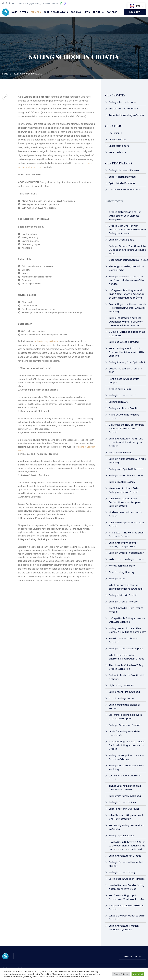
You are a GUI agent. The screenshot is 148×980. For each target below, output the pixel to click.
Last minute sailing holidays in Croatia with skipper (125, 717)
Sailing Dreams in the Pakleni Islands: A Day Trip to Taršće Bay (127, 630)
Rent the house (117, 152)
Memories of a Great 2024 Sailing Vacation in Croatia (124, 490)
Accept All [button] (138, 974)
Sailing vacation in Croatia (123, 408)
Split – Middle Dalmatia (122, 183)
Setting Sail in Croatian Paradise (127, 879)
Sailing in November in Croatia (126, 475)
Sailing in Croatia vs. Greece (125, 725)
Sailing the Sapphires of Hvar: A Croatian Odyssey (126, 757)
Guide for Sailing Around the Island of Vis (125, 733)
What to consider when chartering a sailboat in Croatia (127, 657)
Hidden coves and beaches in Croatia (125, 514)
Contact (112, 12)
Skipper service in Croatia (123, 109)
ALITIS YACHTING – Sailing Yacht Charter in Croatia (127, 535)
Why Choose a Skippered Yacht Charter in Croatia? (127, 817)
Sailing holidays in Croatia (123, 595)
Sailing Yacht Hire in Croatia (125, 692)
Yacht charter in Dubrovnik (124, 809)
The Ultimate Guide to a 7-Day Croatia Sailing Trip (126, 667)
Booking (76, 12)
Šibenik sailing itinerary (122, 572)
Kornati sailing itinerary (122, 566)
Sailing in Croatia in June (122, 802)
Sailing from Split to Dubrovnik (126, 469)
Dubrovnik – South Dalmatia (125, 190)
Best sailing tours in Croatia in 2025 (125, 371)
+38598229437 (50, 3)
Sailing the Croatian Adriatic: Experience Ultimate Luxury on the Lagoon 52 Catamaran (126, 322)
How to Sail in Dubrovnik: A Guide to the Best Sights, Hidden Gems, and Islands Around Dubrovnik (127, 846)
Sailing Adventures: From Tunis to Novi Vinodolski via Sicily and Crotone (126, 442)
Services (36, 12)
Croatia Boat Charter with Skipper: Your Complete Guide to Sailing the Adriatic (127, 230)
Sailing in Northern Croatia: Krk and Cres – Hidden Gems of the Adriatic (127, 280)
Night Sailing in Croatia (121, 685)
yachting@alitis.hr (30, 3)
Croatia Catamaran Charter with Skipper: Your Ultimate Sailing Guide (125, 216)
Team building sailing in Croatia (126, 115)
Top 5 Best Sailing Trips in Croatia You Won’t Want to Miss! (127, 897)
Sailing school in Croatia (122, 102)
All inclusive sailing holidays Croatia (124, 417)
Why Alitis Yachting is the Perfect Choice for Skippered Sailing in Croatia (125, 502)
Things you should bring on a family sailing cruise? (125, 788)
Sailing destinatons (56, 12)
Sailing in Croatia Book (121, 240)
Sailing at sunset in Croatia (124, 342)
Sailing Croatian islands (122, 482)
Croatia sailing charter (122, 698)
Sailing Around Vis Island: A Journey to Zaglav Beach (124, 545)
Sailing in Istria (117, 579)
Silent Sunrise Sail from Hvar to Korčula (126, 610)
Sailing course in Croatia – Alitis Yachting (126, 767)
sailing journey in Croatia (46, 341)
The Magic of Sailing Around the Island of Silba (127, 268)
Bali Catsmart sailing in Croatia (126, 559)
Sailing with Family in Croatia (125, 796)
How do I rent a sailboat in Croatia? (123, 640)
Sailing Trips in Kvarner (122, 836)
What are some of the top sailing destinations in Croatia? (126, 587)
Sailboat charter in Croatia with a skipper (127, 677)
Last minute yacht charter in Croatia (125, 778)
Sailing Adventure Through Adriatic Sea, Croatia (124, 928)
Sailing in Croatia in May (122, 872)
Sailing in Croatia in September (126, 553)
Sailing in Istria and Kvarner (124, 170)
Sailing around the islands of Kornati (125, 707)
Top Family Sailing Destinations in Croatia (126, 827)
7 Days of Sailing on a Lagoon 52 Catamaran (127, 334)
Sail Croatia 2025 (118, 402)
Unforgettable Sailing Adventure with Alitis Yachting (127, 620)
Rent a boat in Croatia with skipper (124, 381)
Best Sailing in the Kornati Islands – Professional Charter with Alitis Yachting (127, 308)
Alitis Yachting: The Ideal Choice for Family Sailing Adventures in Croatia (127, 745)
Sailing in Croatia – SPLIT (122, 395)
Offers (24, 12)
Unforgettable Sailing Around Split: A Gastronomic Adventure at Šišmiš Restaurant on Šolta (127, 294)
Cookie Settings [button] (121, 974)
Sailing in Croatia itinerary (123, 602)
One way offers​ (118, 140)
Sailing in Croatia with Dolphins (126, 649)
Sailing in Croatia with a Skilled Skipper (126, 864)
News (87, 12)
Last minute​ (115, 133)
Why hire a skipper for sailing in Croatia (126, 524)
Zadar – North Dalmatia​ (122, 177)
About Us (98, 12)
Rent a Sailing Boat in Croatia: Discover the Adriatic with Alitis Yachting (126, 352)
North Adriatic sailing (121, 453)
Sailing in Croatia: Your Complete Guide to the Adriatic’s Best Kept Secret (127, 250)
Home (14, 12)
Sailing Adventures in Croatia (125, 856)
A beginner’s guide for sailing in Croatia (126, 907)
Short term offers (119, 146)
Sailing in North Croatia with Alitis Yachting (127, 461)
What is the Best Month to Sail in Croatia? (127, 918)
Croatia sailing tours (120, 389)
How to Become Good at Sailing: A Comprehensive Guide (127, 887)
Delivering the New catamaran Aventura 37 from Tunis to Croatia (126, 428)
